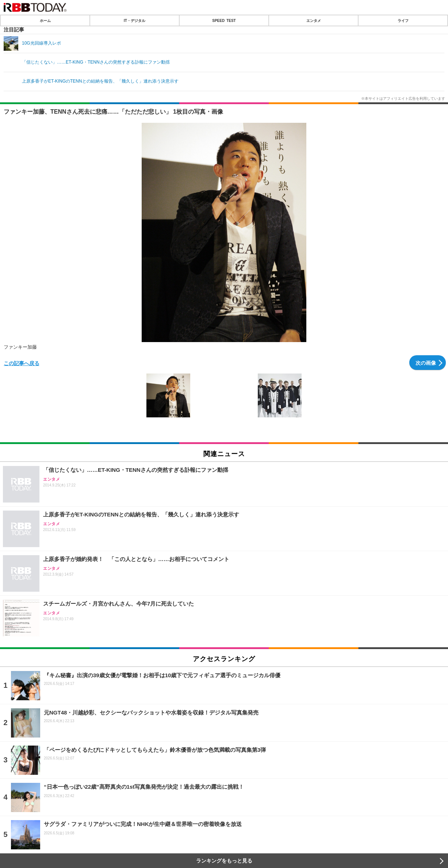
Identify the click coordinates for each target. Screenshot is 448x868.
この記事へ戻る (22, 363)
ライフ (403, 20)
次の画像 (426, 363)
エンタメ (314, 20)
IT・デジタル (135, 20)
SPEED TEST (224, 20)
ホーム (45, 20)
